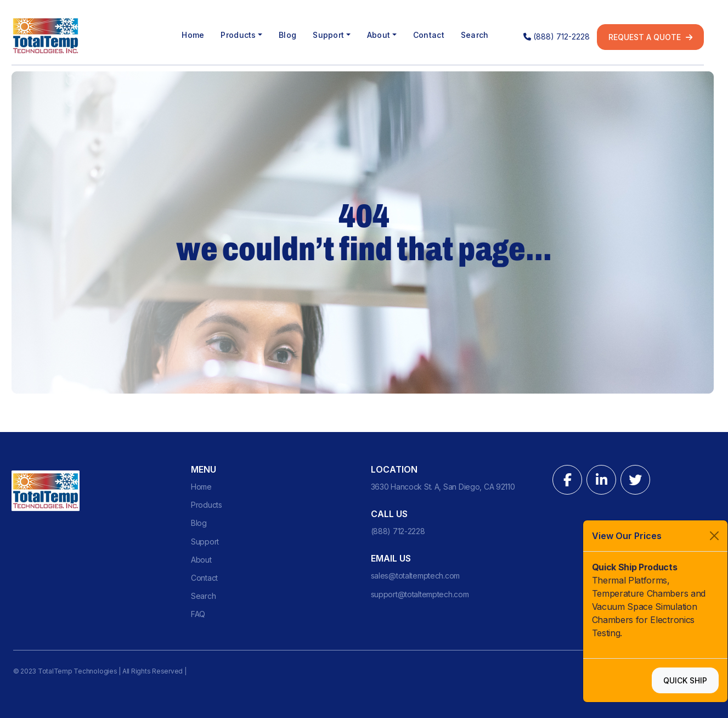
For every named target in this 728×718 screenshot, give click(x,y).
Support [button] (328, 35)
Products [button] (238, 35)
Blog (287, 35)
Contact (429, 35)
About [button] (379, 35)
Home (193, 35)
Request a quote (650, 37)
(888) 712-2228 (557, 37)
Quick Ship (685, 680)
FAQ (198, 614)
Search (475, 35)
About (201, 560)
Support (205, 542)
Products (207, 505)
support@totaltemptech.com (420, 594)
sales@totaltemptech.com (416, 576)
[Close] (714, 536)
